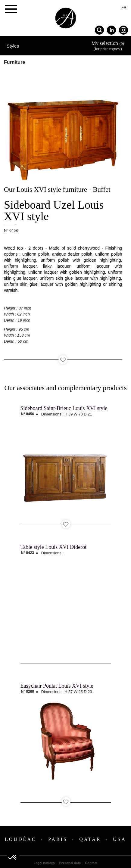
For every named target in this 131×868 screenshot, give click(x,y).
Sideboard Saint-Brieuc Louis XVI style (64, 408)
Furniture (14, 62)
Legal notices (44, 863)
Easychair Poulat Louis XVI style (57, 686)
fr (124, 7)
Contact (91, 863)
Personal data (70, 863)
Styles (13, 46)
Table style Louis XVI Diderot (54, 547)
